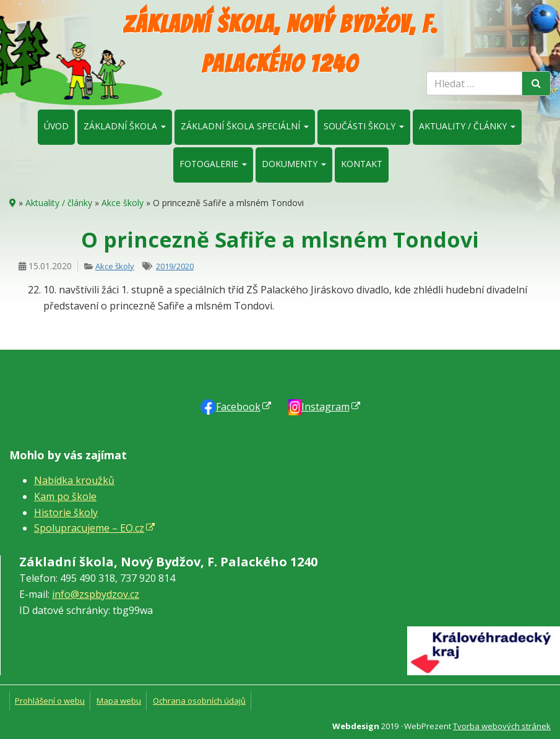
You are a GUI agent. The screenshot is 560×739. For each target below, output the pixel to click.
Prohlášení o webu (50, 701)
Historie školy (66, 512)
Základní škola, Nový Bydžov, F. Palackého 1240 (280, 44)
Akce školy (123, 203)
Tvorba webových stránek (502, 726)
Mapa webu (119, 701)
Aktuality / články (467, 126)
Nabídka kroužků (74, 480)
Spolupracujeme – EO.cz (89, 528)
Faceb (238, 407)
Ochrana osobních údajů (199, 701)
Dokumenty (294, 164)
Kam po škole (65, 496)
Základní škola (125, 126)
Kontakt (362, 164)
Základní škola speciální (245, 126)
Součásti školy (364, 126)
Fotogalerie (213, 164)
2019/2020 (175, 266)
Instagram (325, 407)
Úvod (56, 126)
